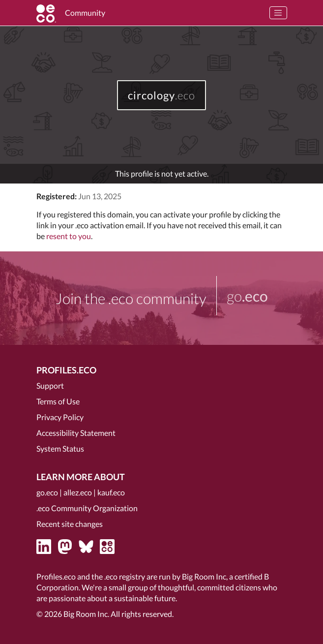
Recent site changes (70, 524)
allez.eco (78, 492)
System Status (60, 448)
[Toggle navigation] (278, 13)
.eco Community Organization (87, 508)
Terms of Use (58, 401)
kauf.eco (111, 492)
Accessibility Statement (76, 433)
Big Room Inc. (86, 614)
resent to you (69, 236)
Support (50, 385)
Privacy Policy (60, 417)
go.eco (47, 492)
